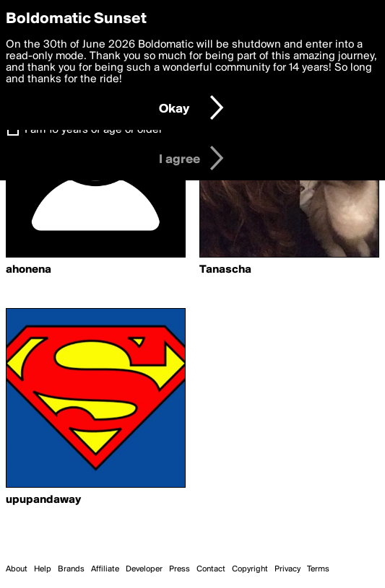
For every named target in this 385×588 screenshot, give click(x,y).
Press (179, 569)
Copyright (250, 569)
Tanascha (225, 270)
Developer (144, 569)
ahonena (29, 270)
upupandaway (43, 500)
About (17, 569)
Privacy (287, 569)
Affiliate (105, 569)
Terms (318, 569)
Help (43, 569)
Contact (211, 569)
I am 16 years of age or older (94, 130)
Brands (71, 569)
